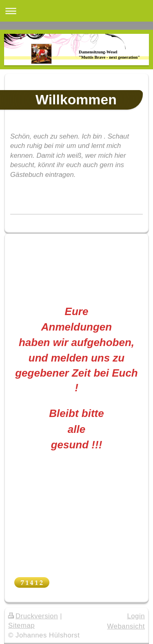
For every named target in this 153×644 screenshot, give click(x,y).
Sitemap (21, 625)
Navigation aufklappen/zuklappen (76, 11)
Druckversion (33, 616)
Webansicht (126, 626)
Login (136, 616)
